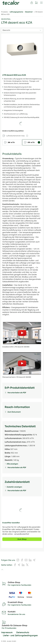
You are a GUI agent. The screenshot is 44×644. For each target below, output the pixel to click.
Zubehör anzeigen (14, 487)
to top (2, 570)
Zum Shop (22, 539)
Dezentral (6, 19)
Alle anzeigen (12, 464)
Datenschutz (23, 633)
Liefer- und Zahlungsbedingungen (20, 636)
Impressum (7, 633)
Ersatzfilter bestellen (11, 523)
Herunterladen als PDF (17, 393)
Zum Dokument (14, 412)
